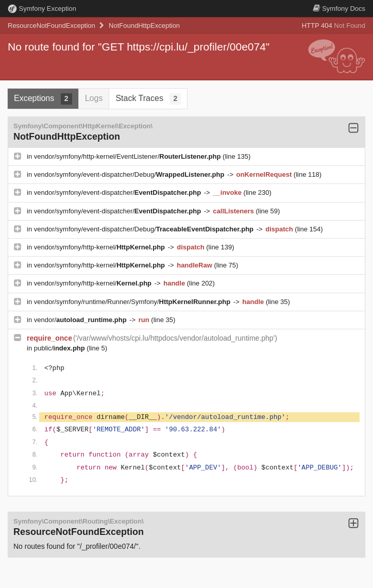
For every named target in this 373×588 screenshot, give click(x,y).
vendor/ (81, 320)
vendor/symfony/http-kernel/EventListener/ (128, 156)
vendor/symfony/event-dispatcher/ (118, 192)
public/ (61, 348)
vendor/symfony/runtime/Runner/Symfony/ (133, 302)
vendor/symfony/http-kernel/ (100, 247)
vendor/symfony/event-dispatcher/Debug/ (130, 174)
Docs (339, 9)
